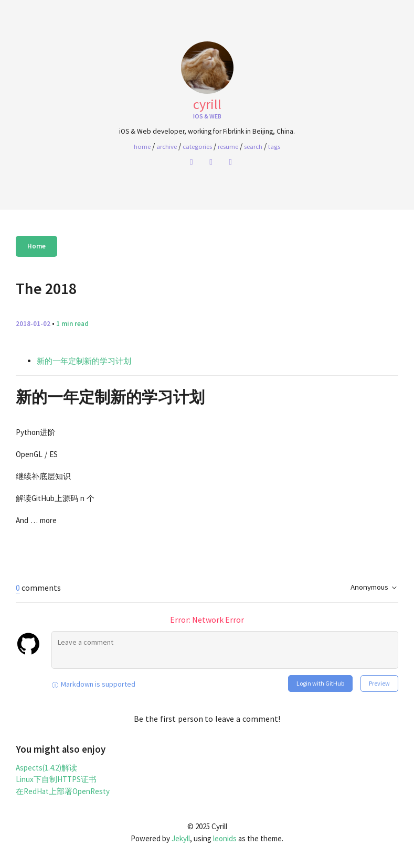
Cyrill (207, 104)
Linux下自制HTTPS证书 (56, 779)
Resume (228, 146)
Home (36, 246)
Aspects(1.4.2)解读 (46, 768)
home (142, 146)
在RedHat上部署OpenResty (63, 791)
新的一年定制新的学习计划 (84, 361)
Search (253, 146)
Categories (197, 146)
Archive (167, 146)
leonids (225, 838)
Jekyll (181, 838)
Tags (274, 146)
